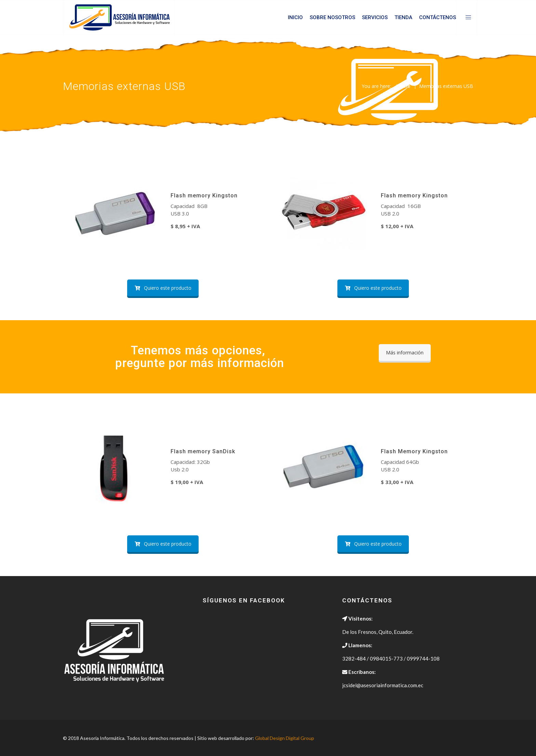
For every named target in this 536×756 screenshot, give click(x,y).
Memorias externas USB (446, 86)
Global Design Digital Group (285, 738)
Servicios (375, 17)
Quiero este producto (163, 288)
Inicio (295, 17)
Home (403, 86)
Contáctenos (438, 17)
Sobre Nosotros (332, 17)
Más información (405, 353)
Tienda (403, 17)
